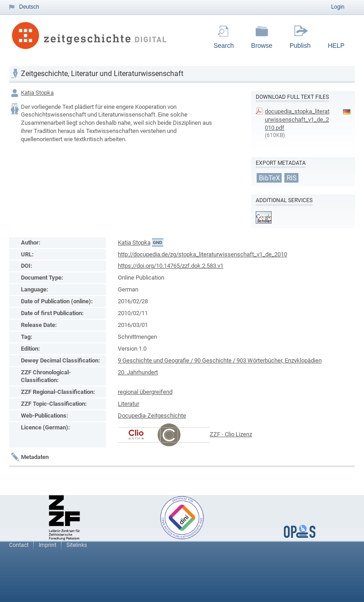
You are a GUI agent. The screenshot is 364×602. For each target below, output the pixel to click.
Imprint (48, 545)
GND (158, 242)
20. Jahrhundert (138, 372)
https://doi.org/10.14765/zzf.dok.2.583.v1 (171, 266)
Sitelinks (77, 545)
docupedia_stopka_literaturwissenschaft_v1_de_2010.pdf (297, 120)
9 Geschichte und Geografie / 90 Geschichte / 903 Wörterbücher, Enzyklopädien (220, 360)
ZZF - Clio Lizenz (231, 434)
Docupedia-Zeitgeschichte (152, 416)
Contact (19, 545)
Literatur (129, 404)
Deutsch (29, 7)
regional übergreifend (145, 392)
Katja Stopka (37, 93)
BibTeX (269, 178)
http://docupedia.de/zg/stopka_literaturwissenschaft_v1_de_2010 (202, 254)
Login (338, 7)
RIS (292, 178)
